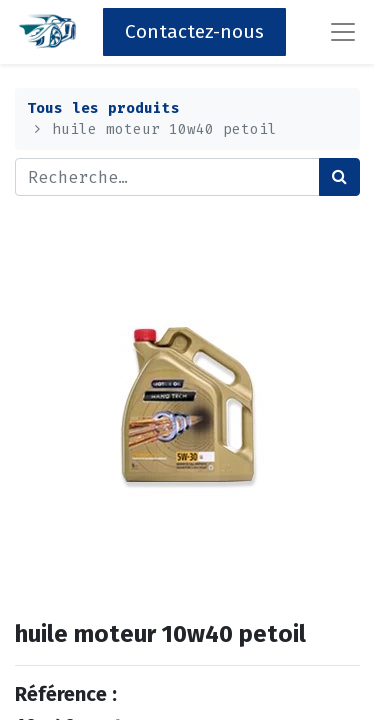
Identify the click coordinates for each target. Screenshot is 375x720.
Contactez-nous (194, 31)
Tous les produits (103, 108)
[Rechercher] (339, 177)
